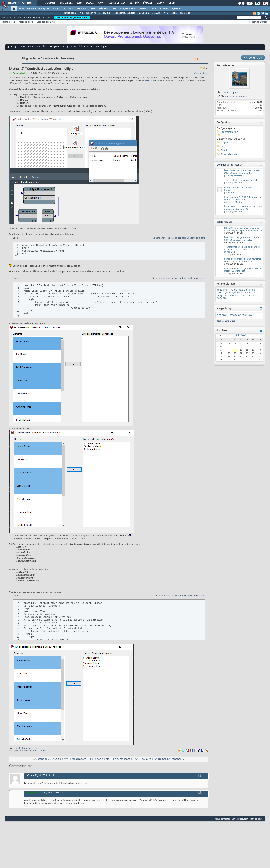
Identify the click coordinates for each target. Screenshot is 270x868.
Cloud (56, 9)
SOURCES (144, 13)
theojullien (234, 295)
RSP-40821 (150, 80)
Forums (50, 3)
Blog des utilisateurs (46, 22)
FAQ (79, 3)
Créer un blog (253, 57)
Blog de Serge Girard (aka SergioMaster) (43, 47)
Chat (101, 3)
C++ (223, 136)
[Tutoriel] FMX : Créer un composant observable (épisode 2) (243, 208)
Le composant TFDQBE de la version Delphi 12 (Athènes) (148, 759)
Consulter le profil (228, 92)
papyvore (222, 295)
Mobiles (164, 9)
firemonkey (225, 315)
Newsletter (117, 3)
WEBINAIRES (93, 13)
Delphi (42, 751)
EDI (115, 9)
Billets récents (9, 22)
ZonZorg (222, 298)
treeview (246, 315)
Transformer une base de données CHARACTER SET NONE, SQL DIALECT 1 (242, 250)
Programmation (128, 9)
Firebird (225, 151)
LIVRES (107, 13)
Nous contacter (223, 819)
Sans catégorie (229, 155)
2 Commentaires (200, 73)
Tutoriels (66, 3)
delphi (18, 748)
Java (93, 9)
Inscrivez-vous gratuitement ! (72, 17)
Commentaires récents (229, 165)
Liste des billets (100, 759)
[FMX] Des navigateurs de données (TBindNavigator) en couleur (242, 172)
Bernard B (249, 290)
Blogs (90, 3)
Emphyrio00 (233, 293)
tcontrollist (28, 748)
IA (64, 9)
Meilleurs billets (26, 22)
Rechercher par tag (226, 321)
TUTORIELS (70, 13)
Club (171, 3)
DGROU (221, 293)
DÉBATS (156, 13)
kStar (30, 776)
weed (231, 193)
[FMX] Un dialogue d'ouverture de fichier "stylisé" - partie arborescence (243, 229)
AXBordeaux (236, 290)
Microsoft (82, 9)
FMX (223, 147)
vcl (36, 748)
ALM (71, 9)
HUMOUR (185, 13)
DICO (174, 13)
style (237, 315)
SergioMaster (225, 66)
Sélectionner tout (161, 238)
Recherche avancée (258, 22)
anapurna (222, 290)
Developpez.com (240, 819)
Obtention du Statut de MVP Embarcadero (61, 759)
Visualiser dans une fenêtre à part (188, 238)
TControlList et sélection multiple (241, 180)
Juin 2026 (241, 336)
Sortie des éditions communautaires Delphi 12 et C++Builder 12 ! (243, 260)
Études (147, 3)
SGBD (143, 9)
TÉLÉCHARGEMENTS (124, 13)
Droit (160, 3)
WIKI (166, 13)
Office (153, 9)
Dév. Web (104, 9)
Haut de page (256, 819)
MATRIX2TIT (248, 293)
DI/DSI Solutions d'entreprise (34, 9)
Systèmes (177, 9)
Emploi (134, 3)
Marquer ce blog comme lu (232, 96)
